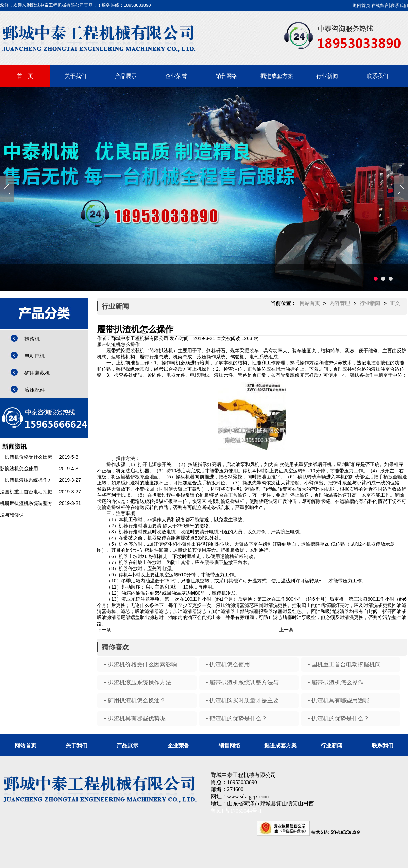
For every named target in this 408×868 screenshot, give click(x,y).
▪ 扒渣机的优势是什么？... (341, 719)
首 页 (25, 76)
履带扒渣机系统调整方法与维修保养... (153, 630)
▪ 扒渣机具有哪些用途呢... (341, 701)
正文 (395, 303)
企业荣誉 (176, 76)
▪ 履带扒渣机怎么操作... (338, 683)
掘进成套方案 (277, 76)
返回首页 (361, 6)
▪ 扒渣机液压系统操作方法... (140, 683)
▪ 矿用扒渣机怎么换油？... (137, 701)
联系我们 (399, 6)
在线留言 (380, 6)
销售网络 (226, 76)
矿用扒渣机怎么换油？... (321, 630)
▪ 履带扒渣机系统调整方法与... (245, 683)
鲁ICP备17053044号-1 (236, 811)
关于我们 (75, 76)
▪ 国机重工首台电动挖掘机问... (347, 665)
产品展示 (126, 76)
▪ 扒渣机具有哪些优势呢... (137, 719)
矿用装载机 (37, 373)
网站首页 (310, 303)
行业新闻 (327, 76)
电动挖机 (35, 356)
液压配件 (35, 390)
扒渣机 (32, 339)
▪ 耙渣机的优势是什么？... (239, 719)
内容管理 (340, 303)
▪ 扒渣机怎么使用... (231, 665)
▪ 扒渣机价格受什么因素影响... (143, 665)
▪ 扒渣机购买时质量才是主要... (245, 701)
